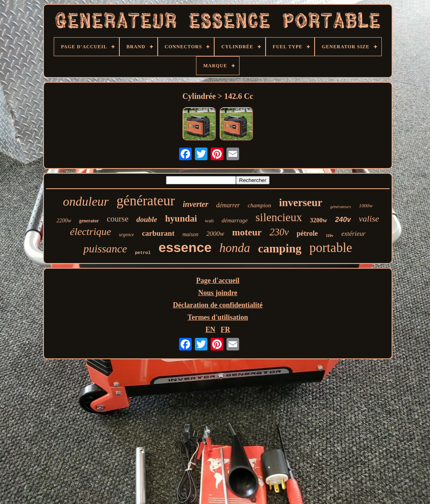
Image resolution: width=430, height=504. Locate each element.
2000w (215, 234)
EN (210, 330)
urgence (126, 235)
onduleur (86, 201)
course (118, 219)
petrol (143, 253)
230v (279, 232)
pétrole (307, 233)
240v (343, 220)
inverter (196, 204)
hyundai (181, 219)
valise (369, 219)
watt (209, 221)
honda (235, 248)
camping (280, 248)
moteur (247, 232)
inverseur (301, 203)
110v (329, 236)
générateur (146, 201)
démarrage (235, 220)
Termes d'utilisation (218, 317)
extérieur (354, 234)
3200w (319, 220)
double (147, 219)
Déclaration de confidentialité (218, 305)
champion (259, 205)
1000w (366, 206)
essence (185, 247)
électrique (91, 232)
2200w (64, 221)
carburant (158, 233)
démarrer (228, 205)
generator (89, 221)
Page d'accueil (218, 280)
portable (331, 248)
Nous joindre (218, 293)
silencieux (279, 217)
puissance (105, 249)
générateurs (340, 207)
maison (190, 234)
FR (225, 330)
